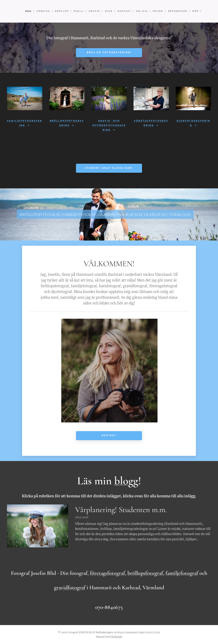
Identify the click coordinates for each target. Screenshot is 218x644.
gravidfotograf (70, 587)
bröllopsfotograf (145, 573)
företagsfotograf (107, 573)
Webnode (117, 637)
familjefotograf (182, 573)
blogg (126, 481)
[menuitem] (50, 11)
